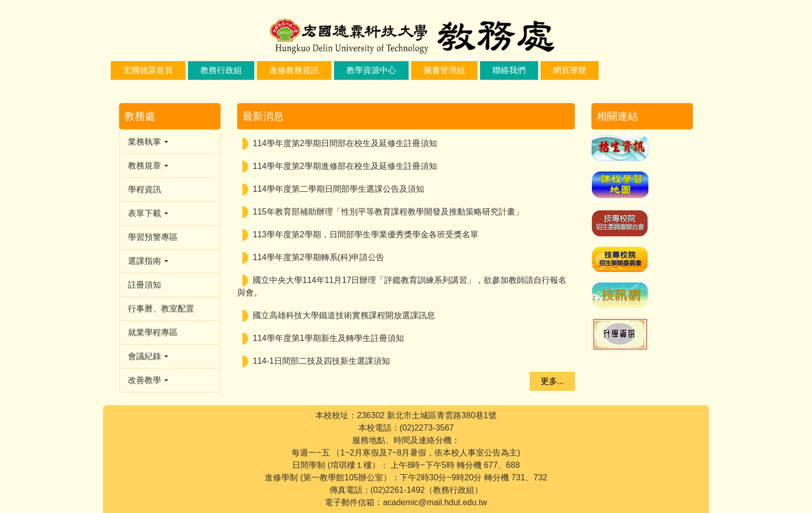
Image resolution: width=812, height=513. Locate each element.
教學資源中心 (371, 70)
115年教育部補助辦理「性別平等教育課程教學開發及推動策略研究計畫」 (388, 212)
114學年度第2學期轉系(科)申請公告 (318, 257)
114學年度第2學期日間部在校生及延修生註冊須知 (345, 143)
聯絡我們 (509, 70)
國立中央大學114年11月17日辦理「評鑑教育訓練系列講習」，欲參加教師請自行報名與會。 (402, 286)
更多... (552, 381)
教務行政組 (221, 70)
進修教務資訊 (294, 70)
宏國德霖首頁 (148, 70)
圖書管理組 (444, 70)
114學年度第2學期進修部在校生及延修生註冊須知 (345, 166)
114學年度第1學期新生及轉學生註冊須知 (328, 338)
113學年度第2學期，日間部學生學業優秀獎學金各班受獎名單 (366, 234)
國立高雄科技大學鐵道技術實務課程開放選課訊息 (344, 315)
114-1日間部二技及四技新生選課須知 (321, 361)
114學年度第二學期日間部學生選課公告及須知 (338, 189)
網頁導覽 (570, 70)
